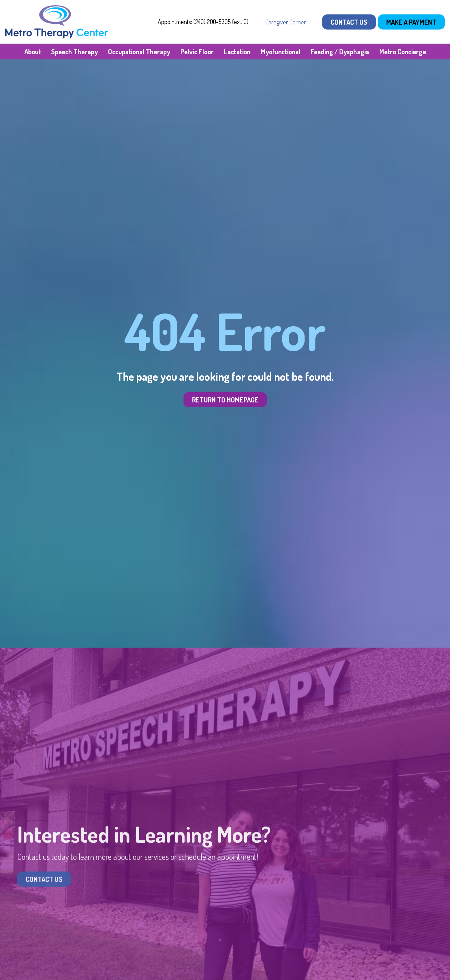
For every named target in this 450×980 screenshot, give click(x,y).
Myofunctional (281, 52)
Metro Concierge (403, 52)
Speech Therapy (74, 52)
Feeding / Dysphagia (340, 52)
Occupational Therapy (139, 52)
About (33, 52)
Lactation (237, 52)
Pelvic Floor (197, 52)
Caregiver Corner (286, 22)
